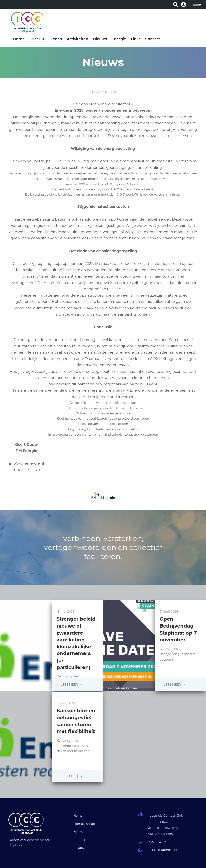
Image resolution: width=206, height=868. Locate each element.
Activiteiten (77, 39)
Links (136, 39)
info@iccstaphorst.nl (162, 850)
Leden (56, 39)
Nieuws (100, 39)
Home (19, 39)
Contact (153, 39)
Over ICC (38, 39)
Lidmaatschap (84, 824)
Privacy (79, 848)
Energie (119, 39)
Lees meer (72, 685)
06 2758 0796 (157, 842)
